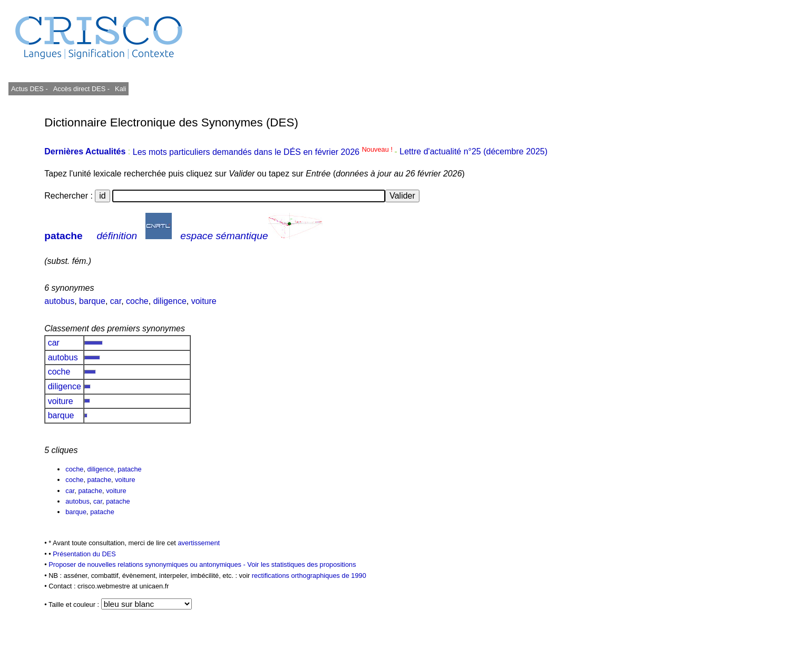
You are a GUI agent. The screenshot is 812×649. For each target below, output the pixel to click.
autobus (59, 301)
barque (92, 301)
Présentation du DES (84, 554)
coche (137, 301)
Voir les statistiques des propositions (301, 564)
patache (63, 236)
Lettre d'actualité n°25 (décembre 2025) (473, 152)
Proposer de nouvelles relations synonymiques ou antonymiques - (148, 564)
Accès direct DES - (81, 89)
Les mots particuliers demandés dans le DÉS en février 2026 (264, 152)
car (116, 301)
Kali (120, 89)
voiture (204, 301)
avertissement (199, 543)
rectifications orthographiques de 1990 (309, 576)
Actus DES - (30, 89)
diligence (170, 301)
